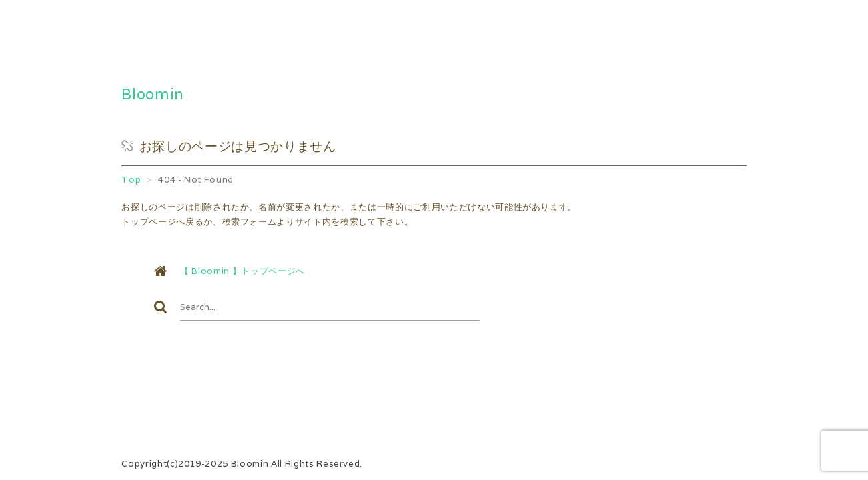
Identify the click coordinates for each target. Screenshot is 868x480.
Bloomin (153, 94)
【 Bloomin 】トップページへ (243, 271)
